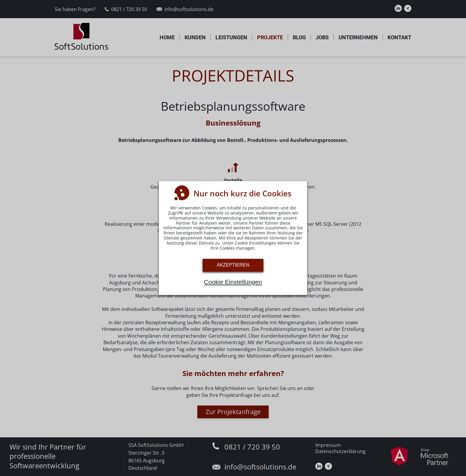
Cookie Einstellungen (233, 282)
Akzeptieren (233, 265)
